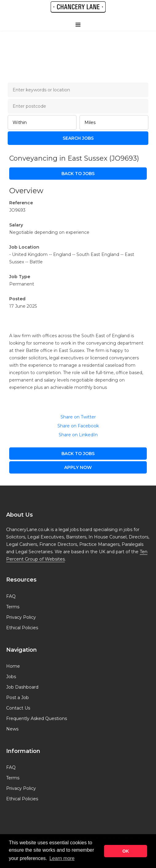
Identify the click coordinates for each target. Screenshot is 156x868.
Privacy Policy (21, 617)
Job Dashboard (22, 687)
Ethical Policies (22, 628)
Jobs (11, 677)
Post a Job (18, 698)
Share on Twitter (78, 417)
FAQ (11, 596)
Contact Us (18, 708)
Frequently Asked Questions (37, 718)
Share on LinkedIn (78, 435)
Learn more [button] (62, 858)
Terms (13, 607)
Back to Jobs (78, 174)
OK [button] (126, 851)
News (12, 729)
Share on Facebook (78, 426)
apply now (78, 467)
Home (13, 666)
